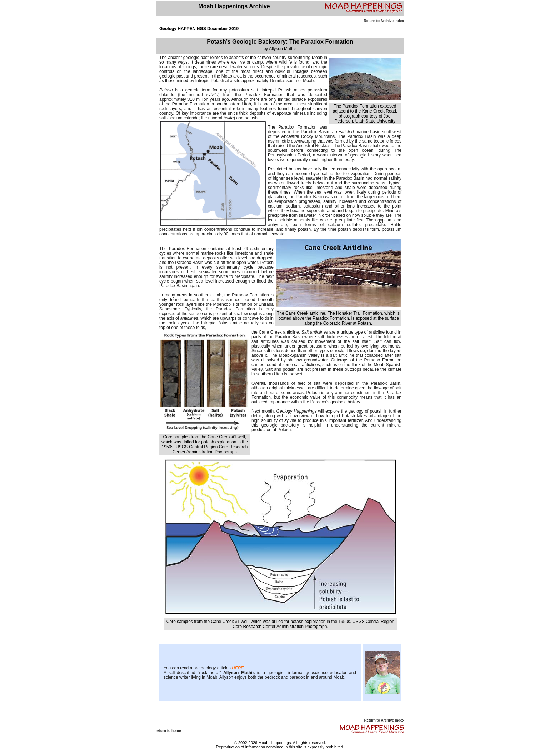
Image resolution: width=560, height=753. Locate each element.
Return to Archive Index (384, 21)
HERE (238, 668)
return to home (168, 731)
